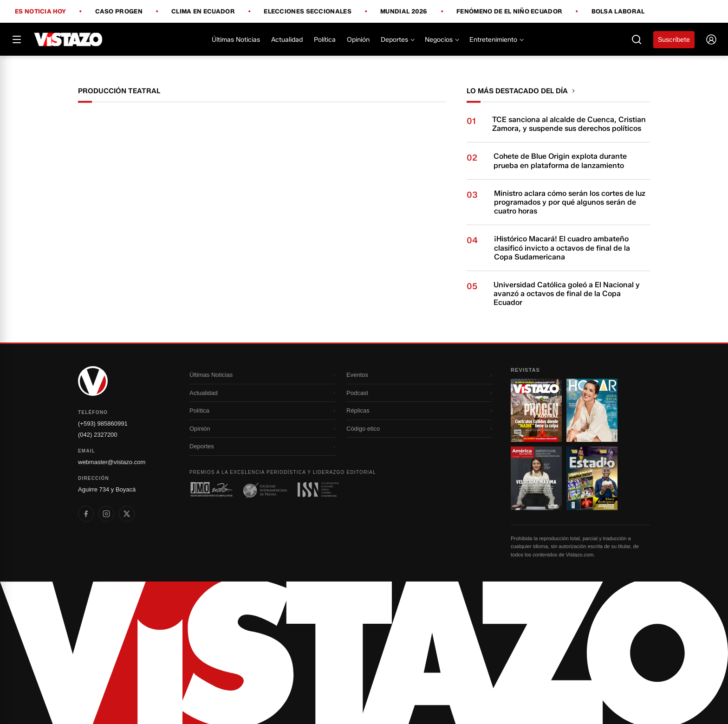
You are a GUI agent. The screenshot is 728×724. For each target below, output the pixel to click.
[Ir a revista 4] (592, 478)
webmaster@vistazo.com (112, 462)
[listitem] (86, 514)
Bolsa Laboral (618, 11)
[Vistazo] (68, 39)
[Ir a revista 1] (536, 410)
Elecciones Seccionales (308, 12)
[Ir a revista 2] (592, 410)
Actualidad (287, 40)
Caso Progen (119, 12)
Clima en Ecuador (203, 12)
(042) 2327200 (98, 435)
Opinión (358, 40)
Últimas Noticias (236, 40)
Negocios (442, 40)
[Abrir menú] (17, 39)
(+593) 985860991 (103, 423)
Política (325, 40)
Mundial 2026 (404, 12)
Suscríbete (674, 40)
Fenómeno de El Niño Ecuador (509, 12)
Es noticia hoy (40, 12)
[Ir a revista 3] (536, 478)
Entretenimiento (496, 40)
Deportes (397, 40)
